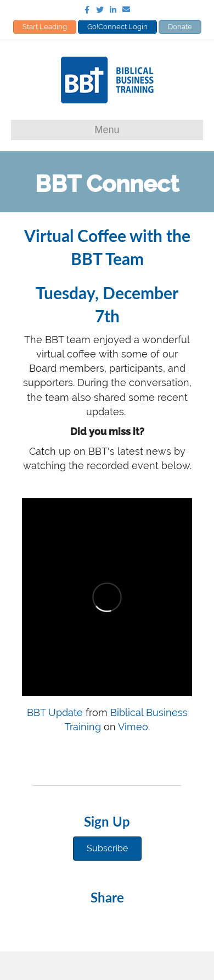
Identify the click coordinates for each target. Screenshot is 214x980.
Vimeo (133, 727)
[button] (107, 849)
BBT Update (55, 712)
